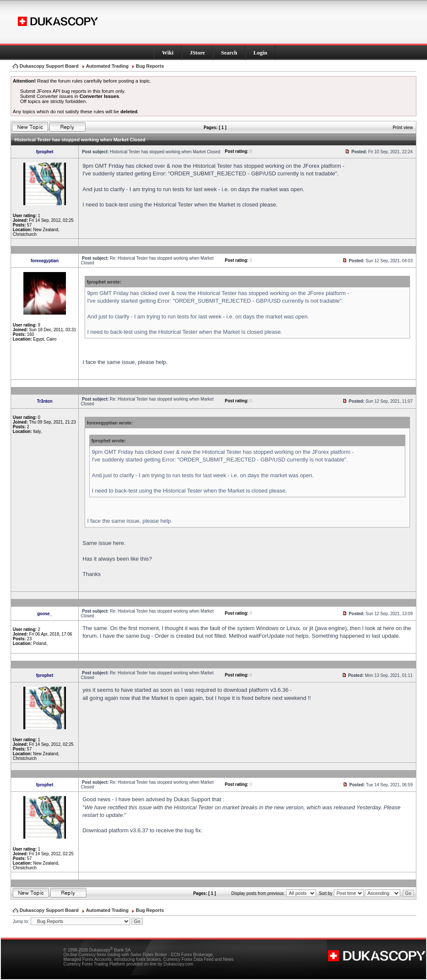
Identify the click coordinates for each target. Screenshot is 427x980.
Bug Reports (150, 66)
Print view (403, 128)
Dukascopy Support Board (49, 66)
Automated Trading (107, 66)
